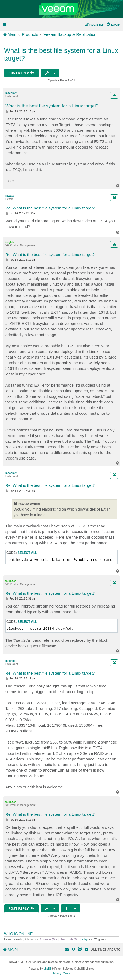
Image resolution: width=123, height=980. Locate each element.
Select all (27, 553)
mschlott (11, 93)
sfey (85, 939)
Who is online (18, 934)
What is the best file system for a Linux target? (61, 54)
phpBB (48, 969)
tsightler (11, 242)
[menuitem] (113, 25)
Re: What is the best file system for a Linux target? (50, 208)
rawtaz (9, 196)
